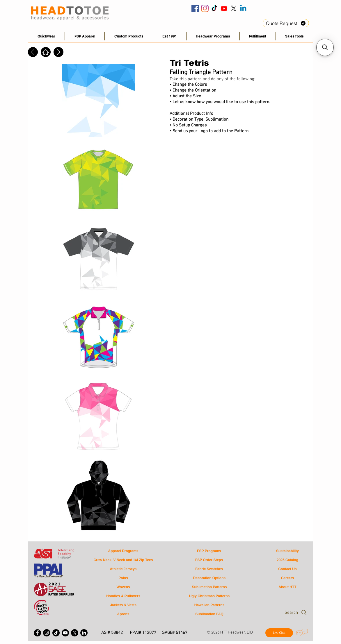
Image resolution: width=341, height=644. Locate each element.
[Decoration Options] (209, 578)
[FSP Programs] (209, 551)
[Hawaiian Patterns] (209, 605)
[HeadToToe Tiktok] (214, 8)
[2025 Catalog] (287, 560)
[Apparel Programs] (123, 551)
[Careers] (287, 578)
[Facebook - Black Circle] (37, 633)
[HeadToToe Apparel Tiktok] (56, 633)
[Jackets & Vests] (123, 605)
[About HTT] (287, 587)
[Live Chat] (279, 633)
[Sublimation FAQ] (209, 614)
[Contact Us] (287, 569)
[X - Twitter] (75, 633)
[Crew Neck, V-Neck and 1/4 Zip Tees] (123, 560)
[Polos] (123, 578)
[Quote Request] (286, 23)
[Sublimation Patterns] (209, 587)
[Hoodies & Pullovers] (123, 596)
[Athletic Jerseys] (123, 569)
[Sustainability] (287, 551)
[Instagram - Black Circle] (47, 633)
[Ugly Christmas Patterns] (209, 596)
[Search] (284, 613)
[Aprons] (123, 614)
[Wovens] (123, 587)
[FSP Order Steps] (209, 560)
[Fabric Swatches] (209, 569)
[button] (294, 36)
